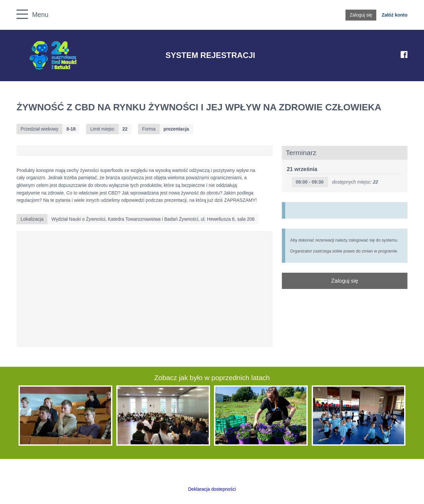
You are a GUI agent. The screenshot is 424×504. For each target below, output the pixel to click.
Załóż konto (395, 15)
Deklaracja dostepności (212, 489)
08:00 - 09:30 (310, 182)
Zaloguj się (361, 15)
